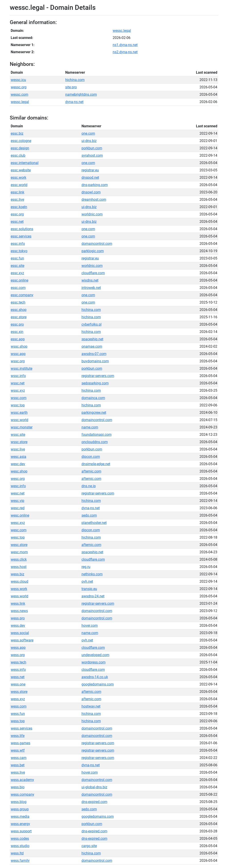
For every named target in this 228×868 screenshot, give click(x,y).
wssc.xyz (18, 390)
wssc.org (18, 361)
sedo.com (89, 515)
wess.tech (18, 662)
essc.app (18, 339)
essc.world (19, 185)
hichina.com (75, 80)
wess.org (18, 655)
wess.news (19, 611)
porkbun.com (92, 148)
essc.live (17, 200)
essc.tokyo (19, 251)
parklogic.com (93, 251)
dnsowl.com (91, 192)
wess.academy (22, 780)
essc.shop (19, 310)
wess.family (20, 861)
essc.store (19, 317)
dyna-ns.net (74, 102)
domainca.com (93, 398)
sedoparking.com (95, 383)
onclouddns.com (95, 442)
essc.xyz (17, 273)
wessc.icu (18, 80)
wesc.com (19, 530)
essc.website (21, 170)
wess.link (18, 603)
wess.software (22, 640)
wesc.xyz (18, 523)
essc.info (18, 244)
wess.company (22, 794)
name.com (90, 427)
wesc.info (18, 486)
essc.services (21, 236)
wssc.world (19, 420)
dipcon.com (91, 457)
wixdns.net (90, 280)
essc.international (25, 163)
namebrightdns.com (81, 94)
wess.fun (18, 714)
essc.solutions (22, 229)
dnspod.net (90, 177)
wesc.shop (19, 471)
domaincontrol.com (97, 244)
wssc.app (18, 354)
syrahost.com (92, 155)
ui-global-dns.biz (94, 787)
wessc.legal (122, 31)
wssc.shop (19, 346)
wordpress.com (94, 662)
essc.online (19, 280)
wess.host (19, 567)
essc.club (18, 155)
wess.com (19, 706)
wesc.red (18, 508)
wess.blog (19, 802)
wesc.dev (18, 464)
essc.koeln (19, 207)
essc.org (17, 214)
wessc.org (19, 87)
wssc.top (18, 405)
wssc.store (19, 442)
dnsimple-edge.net (96, 464)
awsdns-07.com (94, 354)
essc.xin (17, 332)
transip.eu (89, 589)
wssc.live (18, 449)
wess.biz (17, 574)
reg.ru (86, 567)
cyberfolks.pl (92, 324)
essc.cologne (21, 141)
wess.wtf (18, 750)
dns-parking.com (95, 185)
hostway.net (91, 706)
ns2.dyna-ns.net (125, 52)
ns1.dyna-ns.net (125, 45)
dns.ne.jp (89, 486)
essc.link (17, 192)
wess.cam (19, 758)
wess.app (18, 648)
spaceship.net (92, 339)
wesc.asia (18, 457)
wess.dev (18, 626)
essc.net (17, 222)
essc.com (18, 288)
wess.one (18, 684)
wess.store (19, 692)
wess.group (20, 809)
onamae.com (92, 346)
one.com (88, 133)
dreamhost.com (94, 200)
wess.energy (20, 824)
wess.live (18, 772)
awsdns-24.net (93, 596)
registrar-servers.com (98, 376)
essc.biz (17, 133)
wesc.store (19, 545)
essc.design (20, 148)
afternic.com (91, 471)
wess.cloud (19, 581)
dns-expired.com (94, 802)
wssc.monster (22, 427)
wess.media (20, 816)
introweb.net (91, 288)
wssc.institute (21, 368)
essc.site (17, 266)
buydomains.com (95, 361)
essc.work (18, 177)
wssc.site (18, 435)
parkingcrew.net (94, 413)
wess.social (20, 633)
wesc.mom (19, 552)
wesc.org (18, 479)
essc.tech (18, 302)
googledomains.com (98, 684)
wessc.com (19, 94)
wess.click (19, 559)
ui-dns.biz (89, 141)
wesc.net (18, 493)
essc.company (22, 295)
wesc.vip (17, 501)
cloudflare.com (93, 273)
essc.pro (17, 324)
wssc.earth (19, 413)
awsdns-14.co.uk (95, 677)
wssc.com (19, 398)
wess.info (18, 670)
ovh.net (87, 581)
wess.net (18, 677)
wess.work (19, 589)
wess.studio (20, 846)
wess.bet (18, 765)
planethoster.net (94, 523)
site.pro (71, 87)
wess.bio (18, 787)
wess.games (20, 743)
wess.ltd (17, 853)
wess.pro (18, 618)
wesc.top (18, 537)
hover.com (90, 626)
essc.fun (17, 258)
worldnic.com (92, 214)
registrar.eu (90, 170)
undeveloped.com (95, 655)
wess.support (21, 831)
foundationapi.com (97, 435)
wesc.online (20, 515)
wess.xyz (18, 699)
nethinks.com (92, 574)
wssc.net (18, 383)
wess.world (19, 596)
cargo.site (89, 846)
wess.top (18, 721)
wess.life (18, 736)
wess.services (21, 728)
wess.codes (20, 839)
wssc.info (18, 376)
